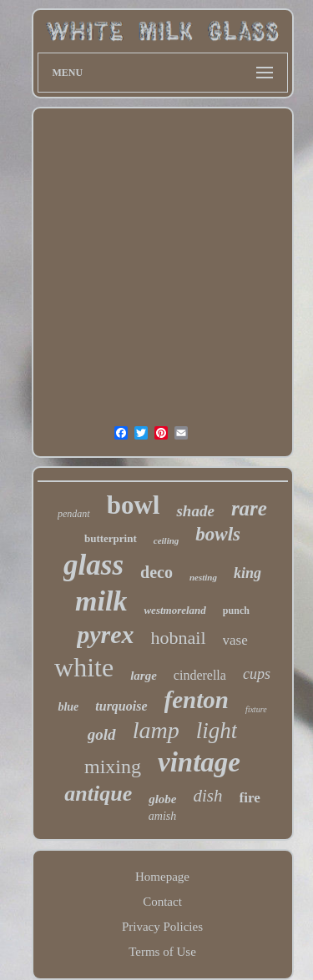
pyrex (105, 634)
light (217, 731)
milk (101, 601)
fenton (197, 700)
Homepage (162, 877)
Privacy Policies (162, 927)
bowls (218, 534)
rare (249, 508)
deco (156, 572)
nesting (203, 577)
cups (257, 674)
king (247, 573)
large (144, 676)
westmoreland (174, 610)
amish (162, 816)
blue (68, 707)
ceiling (167, 540)
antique (98, 794)
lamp (156, 730)
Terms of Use (162, 952)
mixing (113, 766)
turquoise (121, 706)
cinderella (200, 675)
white (84, 667)
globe (162, 799)
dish (208, 796)
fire (250, 798)
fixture (256, 709)
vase (235, 640)
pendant (74, 514)
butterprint (111, 538)
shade (195, 511)
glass (93, 565)
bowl (134, 505)
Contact (162, 902)
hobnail (179, 638)
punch (236, 611)
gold (102, 734)
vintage (199, 762)
